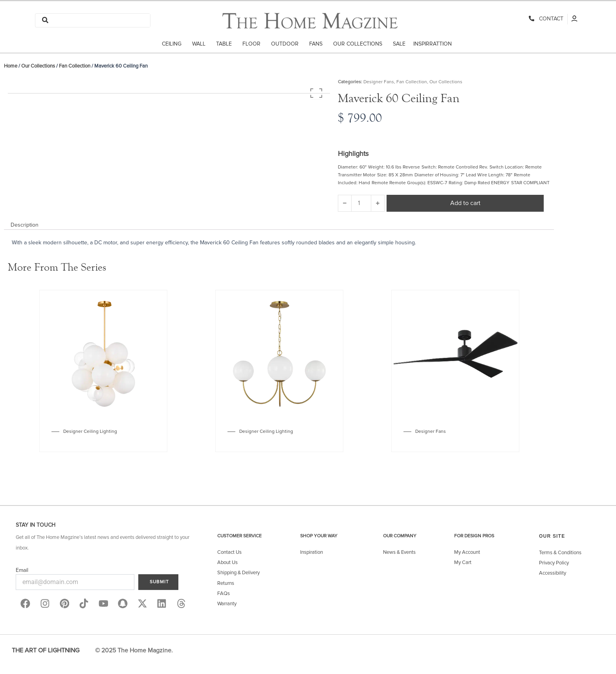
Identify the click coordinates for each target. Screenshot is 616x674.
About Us (227, 563)
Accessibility (553, 573)
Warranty (227, 604)
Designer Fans (379, 82)
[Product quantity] (361, 203)
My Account (467, 552)
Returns (226, 583)
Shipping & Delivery (238, 573)
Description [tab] (25, 225)
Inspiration (312, 552)
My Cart (463, 563)
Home (11, 66)
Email (22, 570)
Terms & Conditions (560, 553)
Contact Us (229, 552)
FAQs (224, 594)
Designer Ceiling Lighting (90, 432)
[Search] (103, 20)
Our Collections (38, 66)
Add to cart (465, 203)
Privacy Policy (554, 563)
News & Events (399, 552)
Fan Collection (75, 66)
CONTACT (550, 19)
